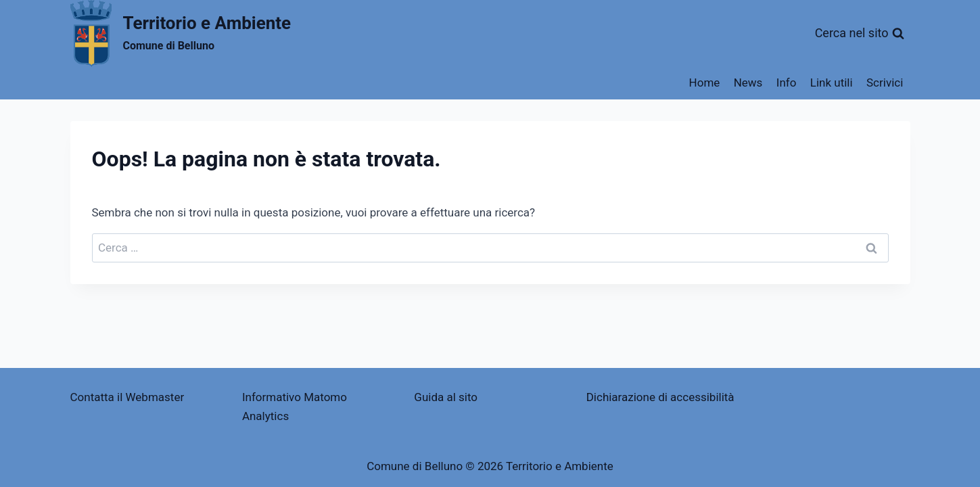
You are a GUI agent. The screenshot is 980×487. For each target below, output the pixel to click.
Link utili (832, 83)
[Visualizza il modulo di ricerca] (860, 33)
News (748, 83)
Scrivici (885, 83)
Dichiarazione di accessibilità (660, 397)
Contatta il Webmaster (127, 397)
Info (787, 83)
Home (705, 83)
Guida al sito (446, 397)
